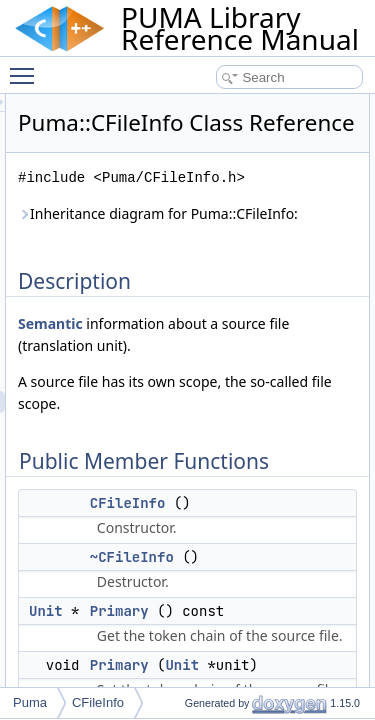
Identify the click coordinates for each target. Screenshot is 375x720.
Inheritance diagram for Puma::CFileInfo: (215, 274)
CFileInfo (241, 597)
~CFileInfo (245, 651)
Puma (30, 702)
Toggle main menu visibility (27, 67)
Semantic (163, 395)
